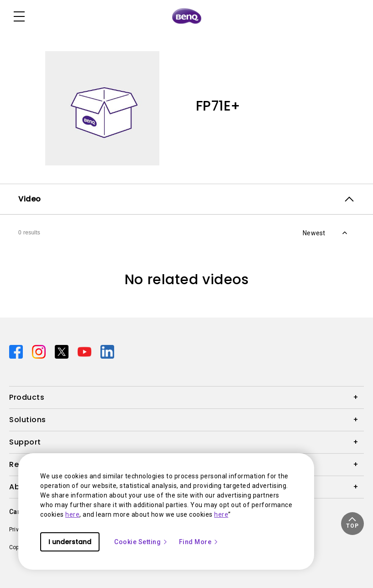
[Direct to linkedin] (107, 351)
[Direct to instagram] (40, 351)
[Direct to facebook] (17, 351)
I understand (70, 542)
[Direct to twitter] (63, 351)
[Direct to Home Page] (187, 16)
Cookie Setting (141, 542)
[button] (352, 524)
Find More (199, 542)
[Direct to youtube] (85, 351)
